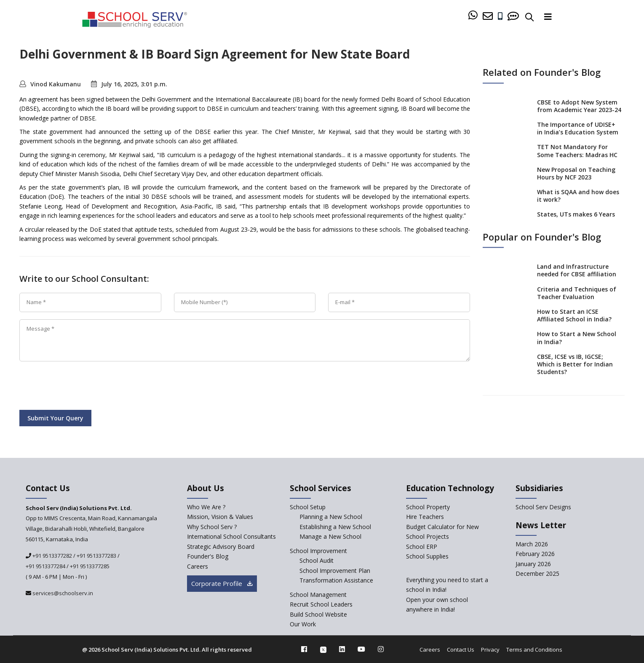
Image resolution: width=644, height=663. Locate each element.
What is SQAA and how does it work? (578, 196)
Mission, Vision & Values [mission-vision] (220, 517)
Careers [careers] (198, 566)
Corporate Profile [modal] (222, 583)
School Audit (317, 560)
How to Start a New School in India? (577, 338)
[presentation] (83, 387)
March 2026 (532, 544)
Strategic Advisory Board (221, 547)
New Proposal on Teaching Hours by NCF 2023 (576, 173)
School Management (318, 595)
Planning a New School (331, 517)
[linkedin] (342, 649)
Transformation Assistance (336, 580)
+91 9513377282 (52, 556)
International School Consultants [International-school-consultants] (231, 536)
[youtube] (361, 649)
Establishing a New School (335, 527)
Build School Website (318, 614)
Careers (430, 650)
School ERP (422, 547)
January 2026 (533, 564)
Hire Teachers (425, 517)
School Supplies (427, 556)
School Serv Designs (543, 507)
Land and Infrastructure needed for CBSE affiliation (577, 271)
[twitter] (323, 649)
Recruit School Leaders (321, 604)
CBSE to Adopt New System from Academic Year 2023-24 (579, 106)
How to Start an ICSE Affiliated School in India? (574, 315)
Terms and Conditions (534, 650)
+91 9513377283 (96, 556)
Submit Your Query (55, 418)
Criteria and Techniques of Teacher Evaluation (577, 293)
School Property (428, 507)
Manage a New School (330, 536)
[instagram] (381, 649)
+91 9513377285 (90, 566)
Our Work (303, 624)
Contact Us (461, 650)
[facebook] (304, 649)
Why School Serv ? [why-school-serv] (212, 527)
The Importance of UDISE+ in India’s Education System (578, 128)
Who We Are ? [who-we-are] (206, 507)
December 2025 (537, 573)
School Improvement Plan (335, 571)
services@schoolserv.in (62, 593)
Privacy (490, 650)
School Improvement (318, 551)
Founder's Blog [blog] (208, 556)
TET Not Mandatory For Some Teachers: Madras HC (577, 151)
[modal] (619, 572)
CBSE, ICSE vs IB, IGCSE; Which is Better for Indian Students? (575, 364)
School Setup (308, 507)
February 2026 (535, 554)
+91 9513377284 (45, 566)
